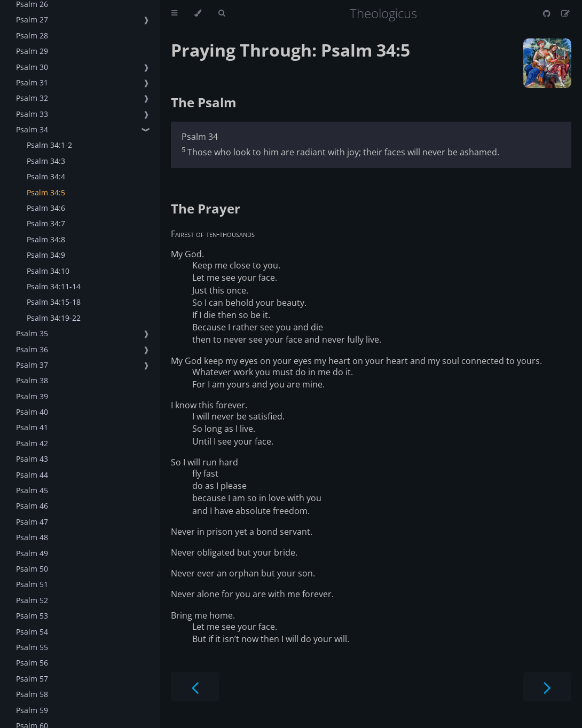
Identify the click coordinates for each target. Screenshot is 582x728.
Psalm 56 (32, 663)
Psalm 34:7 (46, 223)
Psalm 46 (32, 506)
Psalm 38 (32, 380)
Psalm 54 (32, 632)
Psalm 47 (32, 522)
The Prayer (206, 208)
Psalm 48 (32, 537)
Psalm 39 (32, 396)
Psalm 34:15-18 (54, 302)
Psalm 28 (32, 35)
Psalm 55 (32, 647)
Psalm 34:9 (46, 255)
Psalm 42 (32, 443)
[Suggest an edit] (565, 13)
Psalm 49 (32, 553)
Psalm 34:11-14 (54, 286)
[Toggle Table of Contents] (174, 13)
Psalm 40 (32, 412)
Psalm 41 (32, 427)
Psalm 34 (32, 129)
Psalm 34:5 (46, 192)
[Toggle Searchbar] (222, 13)
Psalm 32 (32, 98)
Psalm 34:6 (46, 208)
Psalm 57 (32, 679)
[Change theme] (198, 13)
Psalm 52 (32, 600)
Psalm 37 (32, 365)
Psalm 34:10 (48, 271)
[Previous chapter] (195, 687)
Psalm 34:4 (46, 176)
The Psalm (204, 102)
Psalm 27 (32, 19)
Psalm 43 (32, 459)
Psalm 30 (32, 67)
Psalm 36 (32, 349)
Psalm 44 (32, 475)
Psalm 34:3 (46, 161)
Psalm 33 (32, 114)
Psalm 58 (32, 694)
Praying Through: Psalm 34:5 (290, 50)
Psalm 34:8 (46, 239)
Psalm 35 (32, 333)
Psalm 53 (32, 616)
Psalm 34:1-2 (49, 145)
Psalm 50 (32, 569)
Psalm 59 (32, 710)
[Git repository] (548, 13)
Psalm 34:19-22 (54, 318)
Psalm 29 (32, 51)
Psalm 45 (32, 490)
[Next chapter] (547, 687)
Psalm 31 (32, 82)
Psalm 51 (32, 584)
